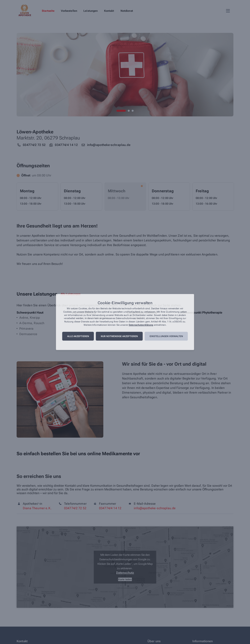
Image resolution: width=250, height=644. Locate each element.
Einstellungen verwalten (166, 336)
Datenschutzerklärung (141, 325)
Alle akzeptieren (78, 336)
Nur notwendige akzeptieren (119, 336)
